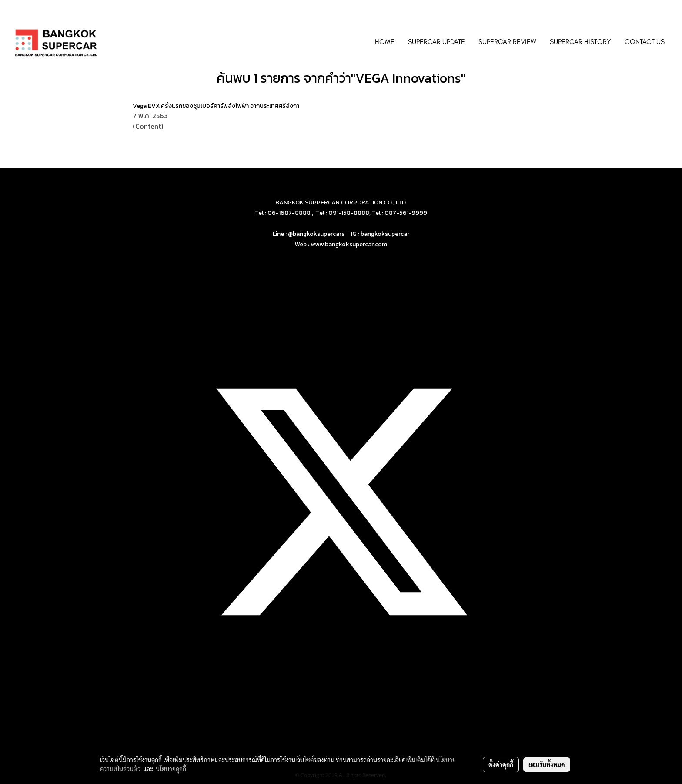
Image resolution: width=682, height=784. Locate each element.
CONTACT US (645, 42)
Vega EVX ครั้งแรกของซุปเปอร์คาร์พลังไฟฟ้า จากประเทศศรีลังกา (216, 106)
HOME (385, 42)
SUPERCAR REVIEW (507, 42)
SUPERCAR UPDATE (436, 42)
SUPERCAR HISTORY (580, 42)
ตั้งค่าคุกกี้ (501, 764)
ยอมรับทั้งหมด (547, 764)
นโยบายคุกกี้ (171, 769)
